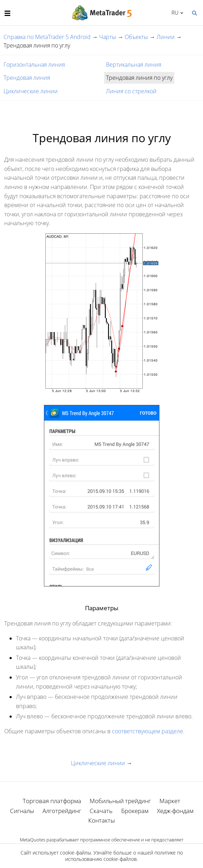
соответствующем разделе (148, 731)
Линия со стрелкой (131, 91)
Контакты (101, 820)
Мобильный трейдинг (120, 801)
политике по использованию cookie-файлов (124, 856)
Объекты (136, 37)
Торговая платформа (52, 801)
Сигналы (22, 811)
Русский (174, 12)
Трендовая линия (27, 78)
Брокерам (135, 811)
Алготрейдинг (62, 811)
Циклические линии (31, 91)
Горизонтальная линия (34, 65)
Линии (166, 37)
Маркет (170, 801)
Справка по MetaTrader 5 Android (47, 37)
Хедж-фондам (175, 811)
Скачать (101, 811)
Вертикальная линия (134, 65)
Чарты (108, 37)
